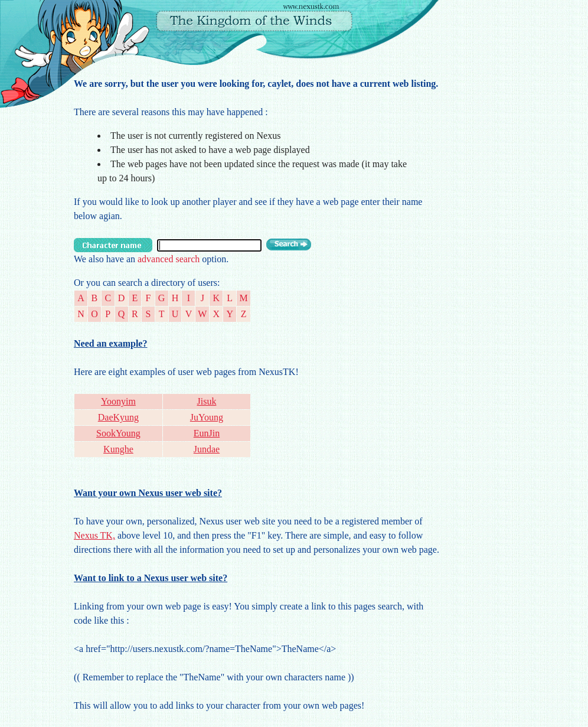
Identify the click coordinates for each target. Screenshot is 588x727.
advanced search (169, 259)
